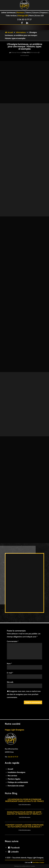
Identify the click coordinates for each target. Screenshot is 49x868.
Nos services (12, 761)
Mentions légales (14, 764)
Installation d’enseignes (16, 758)
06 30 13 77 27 (24, 19)
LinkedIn (15, 837)
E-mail (10, 658)
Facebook (15, 833)
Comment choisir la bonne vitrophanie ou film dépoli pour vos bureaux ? (24, 811)
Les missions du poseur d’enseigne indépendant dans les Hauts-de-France (24, 786)
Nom (9, 649)
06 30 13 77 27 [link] (13, 742)
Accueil (9, 32)
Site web (10, 668)
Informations (21, 32)
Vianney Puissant (17, 52)
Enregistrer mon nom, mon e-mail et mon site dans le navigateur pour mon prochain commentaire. (24, 680)
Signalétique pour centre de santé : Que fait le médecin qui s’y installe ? (24, 798)
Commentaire (13, 627)
